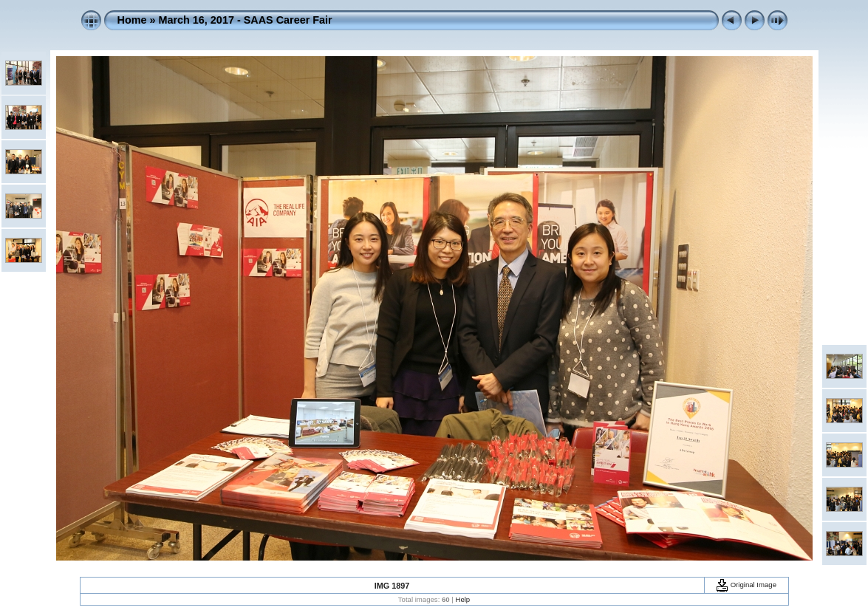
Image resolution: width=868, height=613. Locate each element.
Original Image (746, 585)
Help (462, 599)
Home (132, 20)
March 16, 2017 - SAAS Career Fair (245, 20)
